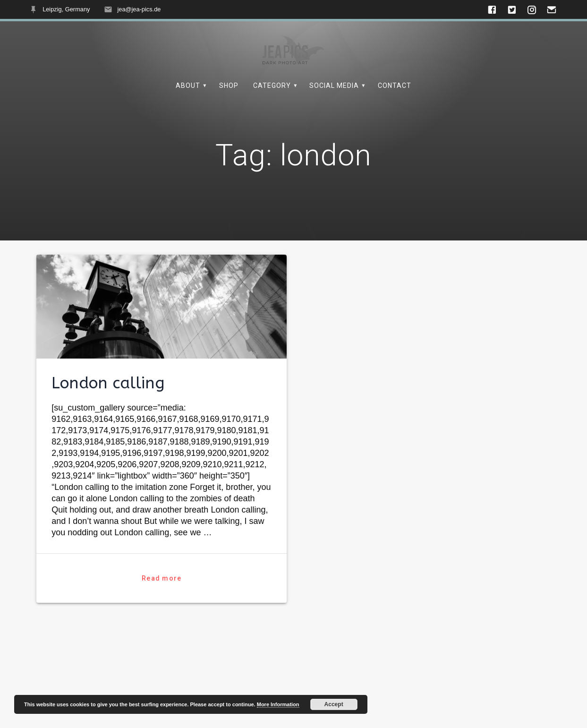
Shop (229, 86)
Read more (162, 600)
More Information (278, 704)
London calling (108, 405)
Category (272, 86)
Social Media (334, 86)
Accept (334, 704)
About (188, 86)
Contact (395, 86)
